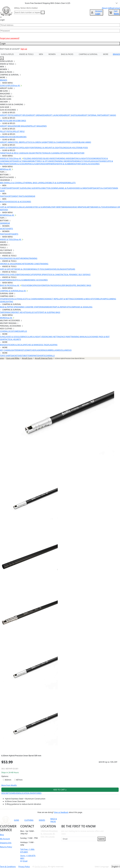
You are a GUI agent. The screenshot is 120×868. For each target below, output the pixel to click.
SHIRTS (11, 188)
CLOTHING (29, 820)
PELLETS (26, 142)
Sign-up (24, 49)
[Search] (28, 12)
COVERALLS (5, 331)
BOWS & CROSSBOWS (24, 269)
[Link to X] (99, 820)
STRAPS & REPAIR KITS (61, 307)
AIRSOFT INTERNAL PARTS (91, 115)
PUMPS (104, 299)
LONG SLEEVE (32, 188)
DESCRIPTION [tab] (7, 793)
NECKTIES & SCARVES (39, 207)
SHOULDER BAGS (63, 285)
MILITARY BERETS (55, 207)
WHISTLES (23, 350)
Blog (2, 835)
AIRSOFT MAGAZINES (9, 126)
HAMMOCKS (42, 299)
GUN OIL (28, 153)
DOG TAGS (44, 345)
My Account (5, 839)
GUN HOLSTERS (74, 148)
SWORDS (96, 158)
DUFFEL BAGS (76, 285)
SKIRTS (15, 234)
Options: (5, 776)
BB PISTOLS (5, 121)
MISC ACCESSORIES (40, 280)
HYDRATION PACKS (48, 285)
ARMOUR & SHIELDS (9, 275)
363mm (7, 780)
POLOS (40, 188)
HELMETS (88, 207)
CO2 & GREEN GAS (37, 142)
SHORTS (9, 196)
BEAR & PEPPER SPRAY (9, 307)
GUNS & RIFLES (7, 54)
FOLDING (4, 258)
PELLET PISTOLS (7, 131)
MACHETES (10, 161)
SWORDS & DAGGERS (9, 264)
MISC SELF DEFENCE (82, 275)
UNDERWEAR (30, 196)
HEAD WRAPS (78, 207)
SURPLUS (23, 331)
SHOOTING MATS (71, 153)
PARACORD (10, 312)
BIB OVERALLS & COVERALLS (12, 183)
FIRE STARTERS (36, 307)
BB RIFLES (14, 121)
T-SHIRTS (4, 188)
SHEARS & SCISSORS (19, 164)
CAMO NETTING (54, 337)
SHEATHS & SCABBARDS (65, 164)
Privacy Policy (24, 867)
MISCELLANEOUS (64, 350)
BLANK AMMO (85, 142)
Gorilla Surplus (41, 867)
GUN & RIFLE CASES (16, 153)
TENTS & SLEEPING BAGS (50, 312)
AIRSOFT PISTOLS (7, 115)
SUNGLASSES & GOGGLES (11, 337)
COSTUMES (14, 331)
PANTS (3, 196)
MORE (106, 54)
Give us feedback (61, 812)
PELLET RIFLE (19, 131)
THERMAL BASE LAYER (33, 183)
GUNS (16, 820)
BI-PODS (84, 148)
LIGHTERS (14, 350)
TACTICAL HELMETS (13, 339)
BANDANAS (67, 207)
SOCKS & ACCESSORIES (21, 202)
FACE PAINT (66, 337)
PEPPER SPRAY (41, 275)
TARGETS (4, 153)
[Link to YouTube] (77, 820)
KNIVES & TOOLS (26, 54)
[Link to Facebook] (83, 820)
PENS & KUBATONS (36, 164)
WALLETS (72, 183)
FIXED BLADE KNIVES (47, 158)
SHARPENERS (49, 164)
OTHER (81, 153)
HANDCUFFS (29, 275)
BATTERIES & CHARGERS (55, 142)
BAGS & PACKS (67, 54)
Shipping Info (6, 843)
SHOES (9, 202)
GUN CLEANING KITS (55, 153)
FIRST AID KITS (21, 312)
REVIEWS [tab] (17, 793)
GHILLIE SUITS (33, 312)
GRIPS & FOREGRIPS (9, 148)
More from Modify (9, 785)
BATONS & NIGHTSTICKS (82, 158)
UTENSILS (19, 299)
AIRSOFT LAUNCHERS (54, 115)
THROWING (24, 258)
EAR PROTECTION (39, 153)
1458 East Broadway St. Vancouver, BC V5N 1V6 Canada (49, 834)
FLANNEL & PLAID (64, 188)
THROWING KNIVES (64, 158)
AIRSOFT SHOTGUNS (72, 115)
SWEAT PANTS (18, 196)
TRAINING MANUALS (79, 337)
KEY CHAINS (5, 350)
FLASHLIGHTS (95, 161)
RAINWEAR (47, 307)
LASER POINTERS (31, 148)
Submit (101, 839)
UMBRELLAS (52, 350)
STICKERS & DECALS (15, 345)
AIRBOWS (4, 137)
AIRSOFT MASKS (109, 115)
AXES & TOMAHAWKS (24, 161)
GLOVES (46, 183)
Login (60, 44)
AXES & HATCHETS (8, 269)
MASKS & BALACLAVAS (20, 207)
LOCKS (91, 337)
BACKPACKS (35, 285)
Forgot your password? (10, 38)
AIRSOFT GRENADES (36, 115)
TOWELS (98, 299)
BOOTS (3, 202)
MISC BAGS (86, 285)
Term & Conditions (8, 867)
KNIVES (42, 820)
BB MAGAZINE (24, 126)
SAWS (48, 269)
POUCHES (25, 285)
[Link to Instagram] (88, 820)
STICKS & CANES (54, 275)
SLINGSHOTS (63, 269)
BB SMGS (22, 121)
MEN (41, 54)
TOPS (2, 356)
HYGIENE (4, 299)
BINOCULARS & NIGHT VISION (35, 337)
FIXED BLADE (13, 258)
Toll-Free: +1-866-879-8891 (28, 851)
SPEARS (74, 161)
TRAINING (33, 258)
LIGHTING (9, 302)
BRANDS (116, 54)
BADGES (3, 345)
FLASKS (38, 350)
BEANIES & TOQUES (100, 207)
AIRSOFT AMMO (7, 142)
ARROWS (23, 137)
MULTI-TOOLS (83, 161)
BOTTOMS (28, 356)
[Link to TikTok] (94, 820)
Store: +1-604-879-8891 (28, 857)
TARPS (3, 312)
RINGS (44, 350)
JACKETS (3, 229)
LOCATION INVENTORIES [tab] (31, 793)
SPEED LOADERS (72, 142)
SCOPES (20, 148)
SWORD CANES (33, 264)
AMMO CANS (24, 307)
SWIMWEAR (5, 223)
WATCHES (31, 350)
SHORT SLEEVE (20, 188)
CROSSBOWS (14, 137)
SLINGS (64, 148)
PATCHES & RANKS (32, 345)
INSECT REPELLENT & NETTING (60, 299)
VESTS (111, 188)
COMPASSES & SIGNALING (81, 307)
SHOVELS (54, 269)
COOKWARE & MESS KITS (84, 299)
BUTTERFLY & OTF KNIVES (44, 161)
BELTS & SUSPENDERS (59, 183)
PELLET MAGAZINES (38, 126)
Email (24, 861)
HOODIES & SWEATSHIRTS (83, 188)
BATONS (21, 275)
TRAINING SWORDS (63, 161)
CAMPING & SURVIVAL (88, 54)
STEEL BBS (18, 142)
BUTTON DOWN (50, 188)
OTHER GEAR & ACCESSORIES (87, 164)
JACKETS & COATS (101, 188)
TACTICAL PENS (67, 275)
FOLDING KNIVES (31, 158)
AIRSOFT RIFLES (21, 115)
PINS (55, 345)
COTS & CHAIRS (30, 299)
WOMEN (52, 54)
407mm (18, 780)
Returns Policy (6, 847)
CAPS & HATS (5, 207)
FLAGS (51, 345)
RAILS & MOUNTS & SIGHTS (50, 148)
